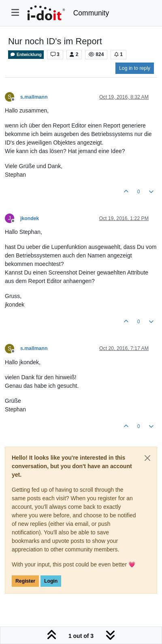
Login (51, 581)
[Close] (147, 458)
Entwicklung (26, 55)
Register (25, 581)
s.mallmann (34, 97)
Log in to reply (135, 68)
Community (91, 13)
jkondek (30, 218)
